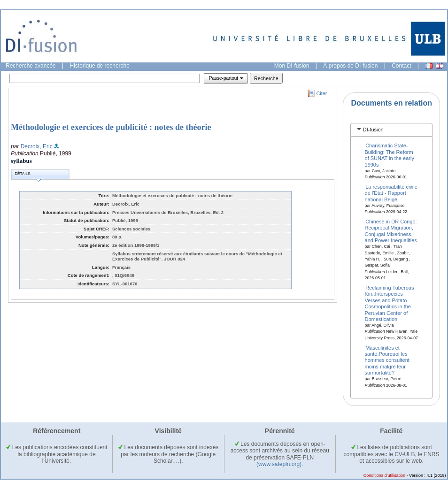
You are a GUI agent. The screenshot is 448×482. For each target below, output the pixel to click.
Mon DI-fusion (292, 66)
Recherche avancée (31, 66)
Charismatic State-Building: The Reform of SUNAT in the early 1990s (390, 155)
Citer (322, 93)
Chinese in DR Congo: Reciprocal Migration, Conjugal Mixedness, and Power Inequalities (391, 231)
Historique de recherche (100, 66)
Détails (30, 175)
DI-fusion (373, 130)
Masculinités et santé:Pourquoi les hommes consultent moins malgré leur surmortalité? (387, 360)
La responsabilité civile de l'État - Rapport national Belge (391, 193)
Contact (401, 66)
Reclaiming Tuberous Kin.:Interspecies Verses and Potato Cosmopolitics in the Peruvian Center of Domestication (390, 303)
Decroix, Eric (37, 146)
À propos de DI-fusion (350, 66)
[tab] (391, 130)
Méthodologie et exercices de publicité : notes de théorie (111, 127)
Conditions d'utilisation (384, 475)
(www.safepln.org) (279, 464)
